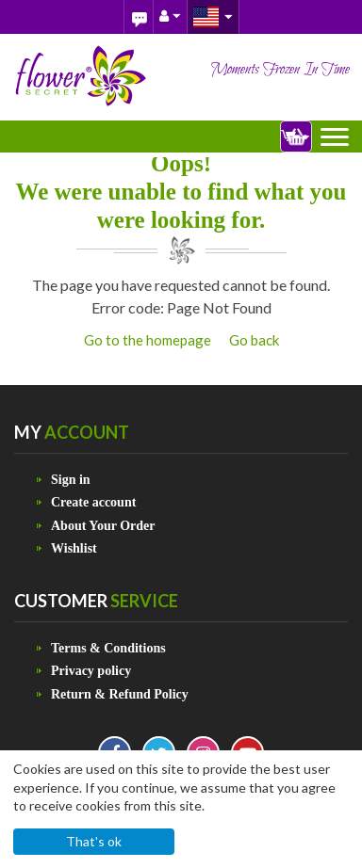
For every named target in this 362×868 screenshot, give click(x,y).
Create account (93, 502)
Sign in (71, 480)
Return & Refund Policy (120, 694)
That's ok (94, 841)
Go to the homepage (148, 340)
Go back (254, 340)
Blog (139, 17)
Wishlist (74, 548)
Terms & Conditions (108, 648)
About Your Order (103, 526)
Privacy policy (91, 671)
